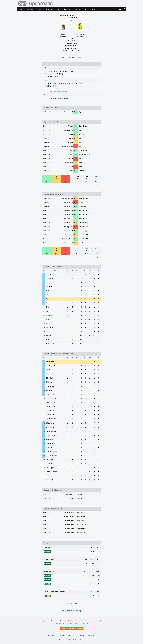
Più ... (99, 185)
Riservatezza (52, 635)
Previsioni (30, 9)
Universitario (57, 83)
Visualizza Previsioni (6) (71, 57)
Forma (93, 9)
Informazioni (71, 635)
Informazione (91, 635)
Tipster (39, 9)
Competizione (49, 9)
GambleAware (59, 623)
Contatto (81, 635)
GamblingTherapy (73, 623)
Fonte (59, 9)
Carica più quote (72, 603)
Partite (21, 9)
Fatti (86, 9)
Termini (62, 635)
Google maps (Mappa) (60, 92)
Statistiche (78, 9)
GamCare (85, 623)
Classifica (67, 9)
